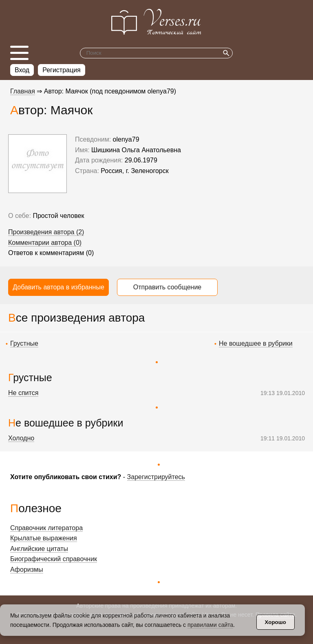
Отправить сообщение (167, 287)
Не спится (23, 393)
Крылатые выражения (44, 538)
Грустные (24, 343)
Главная (23, 91)
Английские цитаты (39, 549)
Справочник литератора (46, 528)
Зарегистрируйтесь (156, 477)
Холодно (21, 438)
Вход (22, 70)
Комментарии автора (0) (45, 243)
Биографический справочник (54, 559)
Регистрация (62, 70)
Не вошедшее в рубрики (256, 343)
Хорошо (276, 622)
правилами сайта (210, 625)
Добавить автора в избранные (58, 287)
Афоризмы (27, 570)
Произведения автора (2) (46, 232)
